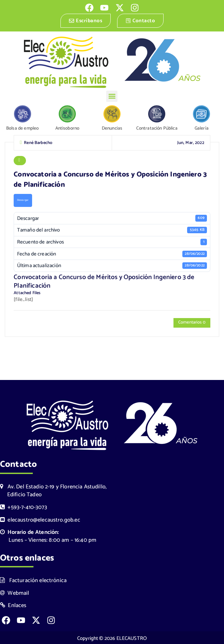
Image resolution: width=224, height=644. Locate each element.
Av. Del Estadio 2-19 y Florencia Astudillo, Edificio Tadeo (53, 490)
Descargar (23, 200)
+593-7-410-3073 (24, 506)
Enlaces (13, 604)
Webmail (15, 592)
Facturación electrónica (33, 579)
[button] (112, 96)
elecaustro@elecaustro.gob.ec (40, 519)
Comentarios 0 (192, 323)
